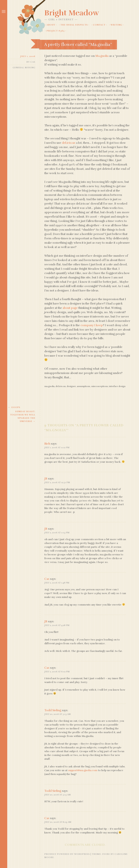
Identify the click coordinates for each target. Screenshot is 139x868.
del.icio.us (69, 143)
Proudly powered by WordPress (67, 854)
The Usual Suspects (74, 25)
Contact (99, 25)
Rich (47, 444)
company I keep (92, 325)
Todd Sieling (53, 710)
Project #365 (56, 31)
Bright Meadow (72, 13)
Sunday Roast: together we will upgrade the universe (23, 416)
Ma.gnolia (102, 56)
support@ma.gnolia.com (83, 770)
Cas (33, 62)
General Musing (24, 68)
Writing (116, 25)
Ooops (14, 407)
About (51, 25)
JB (46, 479)
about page (70, 308)
